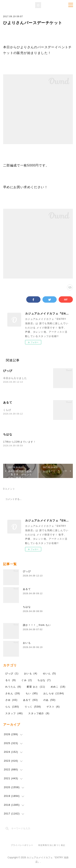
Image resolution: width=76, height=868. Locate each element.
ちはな (8, 434)
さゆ (11, 700)
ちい (32, 693)
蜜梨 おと (36, 687)
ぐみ (27, 680)
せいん (49, 673)
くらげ (7, 410)
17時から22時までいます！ (20, 442)
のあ (50, 700)
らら (12, 707)
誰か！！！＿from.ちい (37, 625)
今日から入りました (16, 378)
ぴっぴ (8, 371)
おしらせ (54, 693)
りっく (33, 707)
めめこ (58, 687)
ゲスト (53, 707)
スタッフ (14, 713)
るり (11, 680)
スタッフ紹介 (39, 713)
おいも (27, 643)
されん (13, 693)
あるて (8, 402)
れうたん (13, 687)
